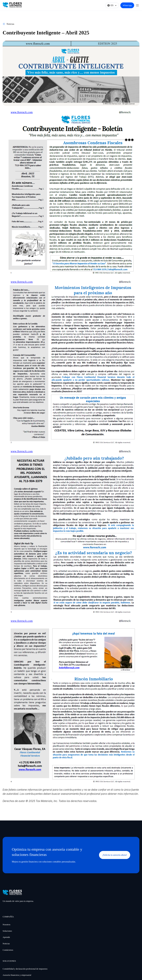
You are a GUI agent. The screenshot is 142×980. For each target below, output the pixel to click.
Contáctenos (8, 950)
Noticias (10, 24)
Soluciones (7, 931)
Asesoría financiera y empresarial (17, 975)
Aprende (6, 937)
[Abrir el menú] (137, 5)
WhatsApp (127, 5)
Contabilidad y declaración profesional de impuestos (25, 969)
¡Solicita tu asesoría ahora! (115, 855)
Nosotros (6, 924)
